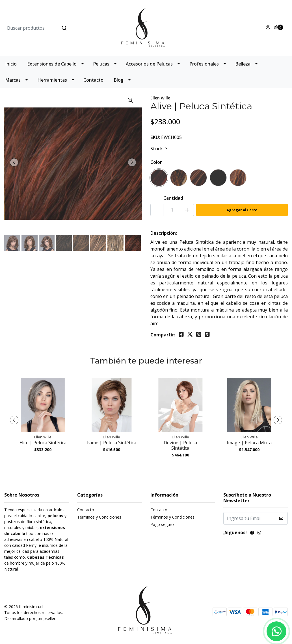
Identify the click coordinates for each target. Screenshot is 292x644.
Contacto (93, 80)
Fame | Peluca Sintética (112, 443)
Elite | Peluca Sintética (43, 443)
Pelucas (101, 64)
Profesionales (204, 64)
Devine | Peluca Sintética (180, 445)
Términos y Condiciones (99, 517)
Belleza (243, 64)
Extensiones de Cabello (52, 64)
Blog (119, 80)
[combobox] (51, 28)
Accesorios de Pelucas (149, 64)
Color (156, 162)
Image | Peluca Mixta (249, 443)
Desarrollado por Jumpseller (30, 618)
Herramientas (52, 80)
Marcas (13, 80)
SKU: (155, 137)
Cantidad (173, 198)
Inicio (11, 64)
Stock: (157, 149)
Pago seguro (162, 524)
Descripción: (164, 233)
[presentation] (14, 162)
